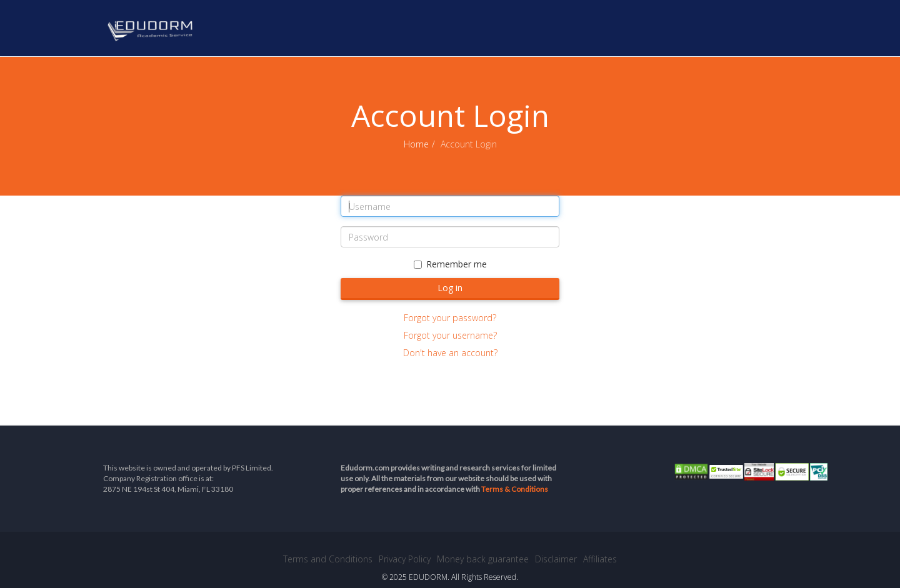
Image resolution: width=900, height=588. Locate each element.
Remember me (450, 264)
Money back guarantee (483, 559)
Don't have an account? (450, 353)
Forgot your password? (450, 318)
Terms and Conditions (328, 559)
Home (416, 144)
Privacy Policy (405, 559)
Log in (450, 288)
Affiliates (600, 559)
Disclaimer (556, 559)
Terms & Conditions (515, 489)
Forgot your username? (450, 335)
